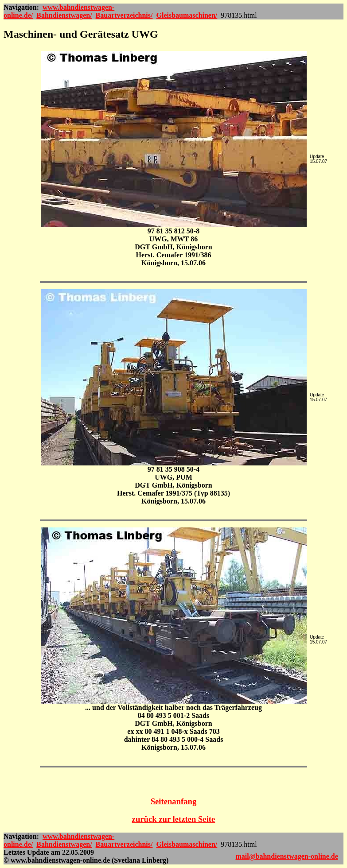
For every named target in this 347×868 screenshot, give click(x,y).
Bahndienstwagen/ (64, 15)
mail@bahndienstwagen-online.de (287, 856)
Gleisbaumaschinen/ (187, 15)
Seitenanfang (174, 801)
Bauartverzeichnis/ (124, 15)
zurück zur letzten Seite (174, 819)
